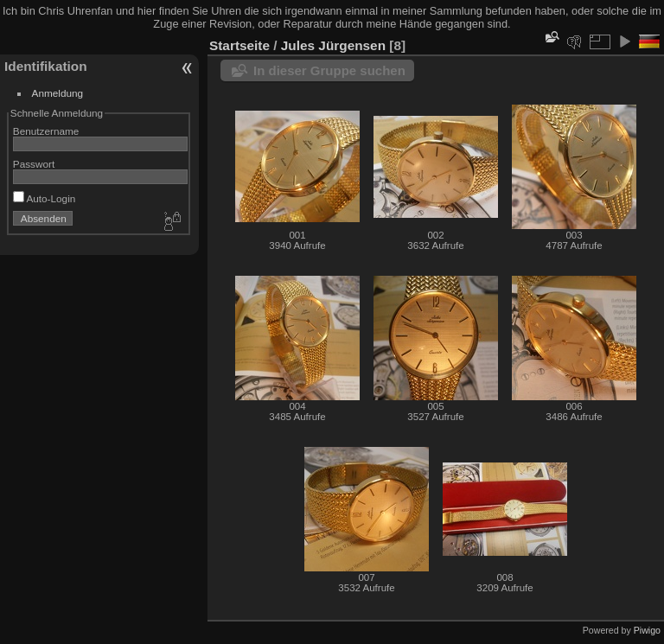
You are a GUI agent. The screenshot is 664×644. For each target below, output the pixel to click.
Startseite (239, 45)
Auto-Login (45, 198)
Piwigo (647, 630)
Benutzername (46, 131)
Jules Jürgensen (333, 45)
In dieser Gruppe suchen (329, 70)
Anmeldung (58, 93)
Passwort (34, 164)
